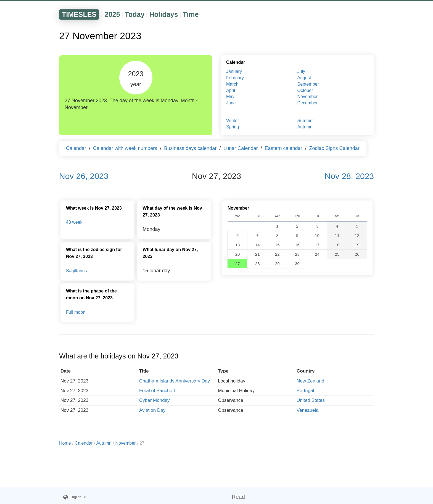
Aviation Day (152, 410)
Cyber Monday (155, 400)
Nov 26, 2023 (84, 176)
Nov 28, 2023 (349, 176)
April (231, 90)
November (308, 97)
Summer (306, 121)
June (231, 103)
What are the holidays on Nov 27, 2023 (119, 356)
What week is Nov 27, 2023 (94, 208)
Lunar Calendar (241, 148)
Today (135, 14)
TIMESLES (79, 14)
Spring (233, 127)
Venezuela (307, 410)
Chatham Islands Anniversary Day (175, 381)
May (230, 97)
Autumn (305, 127)
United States (311, 400)
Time (191, 14)
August (304, 78)
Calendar (236, 62)
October (305, 90)
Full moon (76, 312)
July (301, 71)
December (308, 103)
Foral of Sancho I (157, 391)
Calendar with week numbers (125, 148)
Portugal (305, 391)
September (308, 84)
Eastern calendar (283, 148)
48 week (74, 222)
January (234, 71)
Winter (233, 121)
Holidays (163, 14)
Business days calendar (190, 148)
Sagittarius (76, 271)
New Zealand (310, 381)
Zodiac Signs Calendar (334, 148)
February (235, 78)
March (232, 84)
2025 (112, 14)
